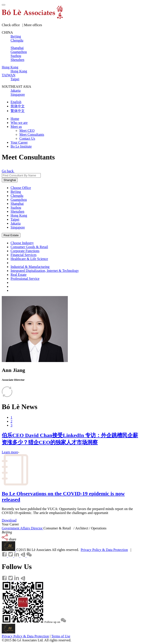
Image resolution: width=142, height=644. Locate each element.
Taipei (15, 219)
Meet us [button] (16, 127)
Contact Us (27, 138)
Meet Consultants (32, 134)
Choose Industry (22, 243)
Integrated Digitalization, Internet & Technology (45, 271)
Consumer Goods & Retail (29, 247)
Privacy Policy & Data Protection (104, 550)
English (16, 102)
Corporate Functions (25, 251)
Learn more (10, 452)
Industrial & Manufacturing (30, 267)
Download (9, 520)
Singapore (18, 227)
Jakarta (16, 223)
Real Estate (11, 235)
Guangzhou (19, 200)
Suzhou (16, 208)
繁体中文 (18, 111)
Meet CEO (27, 131)
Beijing (16, 192)
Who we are (19, 123)
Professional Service (25, 279)
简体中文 (18, 106)
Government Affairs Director (23, 528)
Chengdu (17, 196)
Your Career (19, 142)
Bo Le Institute (21, 146)
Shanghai (10, 180)
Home (15, 119)
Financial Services (24, 255)
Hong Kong (19, 215)
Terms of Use (61, 636)
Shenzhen (17, 211)
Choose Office (21, 188)
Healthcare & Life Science (29, 259)
